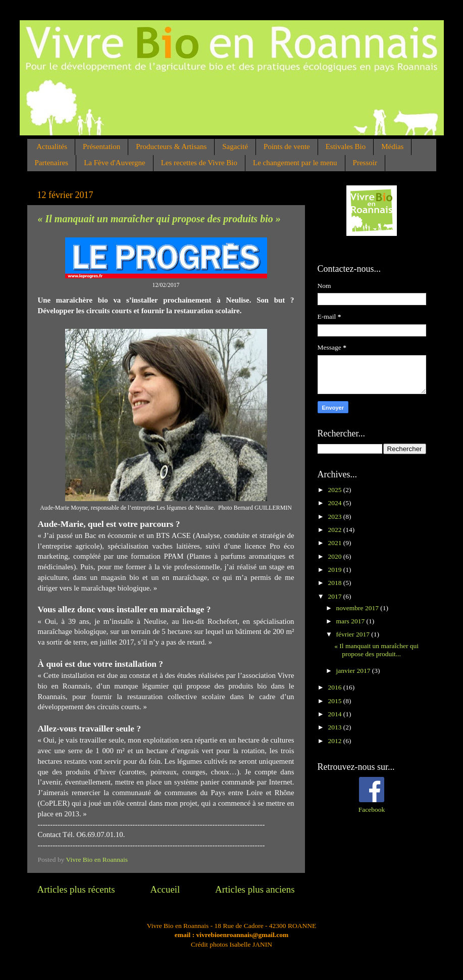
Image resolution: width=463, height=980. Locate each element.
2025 (335, 490)
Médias (392, 146)
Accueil (165, 889)
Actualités (52, 146)
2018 (335, 583)
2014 (335, 714)
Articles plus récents (76, 889)
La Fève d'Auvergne (115, 163)
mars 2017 (351, 621)
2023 (335, 517)
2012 (335, 741)
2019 (335, 570)
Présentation (101, 146)
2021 (335, 543)
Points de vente (287, 146)
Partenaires (52, 163)
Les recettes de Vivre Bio (199, 163)
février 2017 (354, 634)
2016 (335, 687)
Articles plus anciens (255, 889)
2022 (335, 530)
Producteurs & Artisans (171, 146)
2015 (335, 701)
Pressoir (365, 163)
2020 (335, 556)
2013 (335, 727)
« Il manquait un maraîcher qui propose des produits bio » (159, 219)
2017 (335, 596)
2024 (335, 503)
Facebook (372, 810)
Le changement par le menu (295, 163)
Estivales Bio (346, 146)
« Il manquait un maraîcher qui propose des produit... (376, 650)
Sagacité (235, 146)
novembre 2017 (358, 608)
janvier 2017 (354, 671)
